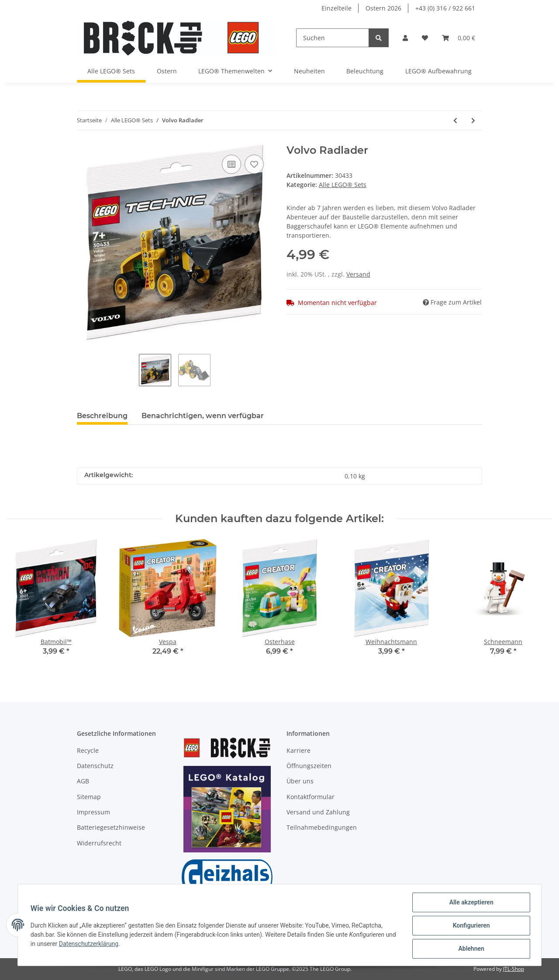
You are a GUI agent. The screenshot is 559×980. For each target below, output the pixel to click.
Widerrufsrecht (99, 843)
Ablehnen (470, 949)
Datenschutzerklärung (102, 945)
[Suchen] (333, 38)
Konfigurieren (470, 926)
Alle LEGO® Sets (343, 185)
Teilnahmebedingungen (322, 827)
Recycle (88, 750)
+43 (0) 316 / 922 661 (445, 8)
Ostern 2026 (383, 8)
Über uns (300, 781)
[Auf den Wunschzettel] (254, 164)
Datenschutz (95, 766)
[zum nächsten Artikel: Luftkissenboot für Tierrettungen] (473, 120)
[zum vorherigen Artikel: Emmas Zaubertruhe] (455, 120)
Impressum (93, 812)
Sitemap (89, 797)
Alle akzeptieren (470, 904)
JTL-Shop (514, 969)
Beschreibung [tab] (102, 416)
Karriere (298, 750)
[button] (405, 38)
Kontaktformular (311, 797)
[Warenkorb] (459, 38)
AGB (83, 781)
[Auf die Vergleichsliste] (231, 164)
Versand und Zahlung (318, 812)
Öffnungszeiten (309, 766)
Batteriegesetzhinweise (111, 827)
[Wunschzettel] (425, 38)
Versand (358, 274)
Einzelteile (336, 8)
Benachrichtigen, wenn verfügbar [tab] (203, 416)
